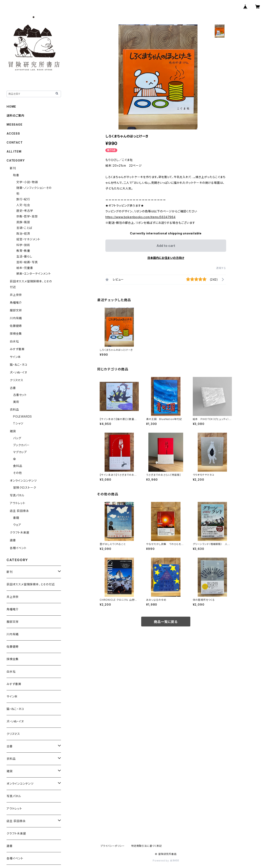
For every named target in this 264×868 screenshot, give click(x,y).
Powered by (166, 861)
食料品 (18, 466)
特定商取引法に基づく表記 (147, 846)
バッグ (17, 438)
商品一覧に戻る (166, 622)
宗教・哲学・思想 (27, 216)
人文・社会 (23, 205)
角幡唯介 (16, 303)
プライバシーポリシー (113, 846)
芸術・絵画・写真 (27, 262)
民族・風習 (23, 222)
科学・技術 (23, 245)
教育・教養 (23, 251)
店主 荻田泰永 (19, 511)
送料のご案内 (15, 115)
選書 (13, 540)
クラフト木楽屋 (20, 532)
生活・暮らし (24, 256)
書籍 (16, 518)
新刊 (13, 168)
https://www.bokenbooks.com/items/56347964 (140, 217)
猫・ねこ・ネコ (19, 365)
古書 (13, 388)
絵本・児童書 (25, 268)
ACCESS (13, 133)
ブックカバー (21, 445)
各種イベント (18, 548)
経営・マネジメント (28, 239)
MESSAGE (15, 124)
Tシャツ (18, 423)
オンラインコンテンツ (23, 481)
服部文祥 (16, 310)
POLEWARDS (23, 416)
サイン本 (15, 357)
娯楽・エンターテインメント (34, 274)
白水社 (14, 341)
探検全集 (16, 334)
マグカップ (20, 452)
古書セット (20, 395)
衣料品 (14, 409)
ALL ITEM (14, 151)
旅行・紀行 (23, 199)
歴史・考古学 (25, 211)
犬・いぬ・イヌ (19, 372)
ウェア (17, 525)
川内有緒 (16, 318)
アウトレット (18, 503)
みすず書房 (17, 349)
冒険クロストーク (25, 487)
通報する (221, 268)
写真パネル (17, 495)
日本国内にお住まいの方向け (166, 258)
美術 (16, 402)
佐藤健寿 (16, 326)
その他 (17, 473)
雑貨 (13, 431)
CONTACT (15, 142)
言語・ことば (24, 228)
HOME (11, 106)
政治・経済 (23, 233)
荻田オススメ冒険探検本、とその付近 (31, 584)
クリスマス (17, 380)
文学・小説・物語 (27, 182)
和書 (16, 175)
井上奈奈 (16, 295)
